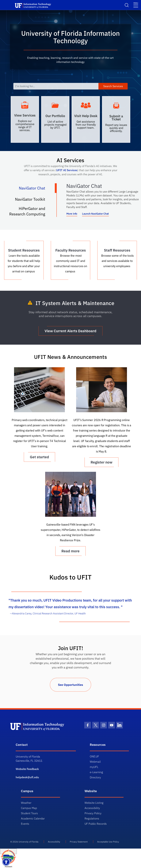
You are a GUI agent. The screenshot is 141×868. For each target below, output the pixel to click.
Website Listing (94, 803)
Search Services (113, 86)
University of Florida (28, 842)
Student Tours (29, 813)
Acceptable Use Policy (108, 842)
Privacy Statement (79, 842)
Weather (26, 803)
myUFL (94, 767)
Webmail (95, 762)
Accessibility (92, 808)
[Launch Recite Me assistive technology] (6, 862)
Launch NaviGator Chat (95, 214)
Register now (101, 462)
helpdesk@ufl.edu (27, 777)
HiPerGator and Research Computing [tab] (30, 211)
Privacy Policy (93, 813)
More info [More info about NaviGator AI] (72, 214)
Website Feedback (27, 769)
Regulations (92, 818)
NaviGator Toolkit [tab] (33, 200)
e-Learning (96, 772)
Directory (95, 777)
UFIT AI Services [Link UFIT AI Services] (67, 170)
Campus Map (29, 808)
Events (25, 824)
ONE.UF (94, 756)
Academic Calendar (33, 818)
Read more (70, 551)
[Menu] (136, 5)
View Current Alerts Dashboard (70, 331)
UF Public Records (96, 824)
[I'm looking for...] (56, 86)
